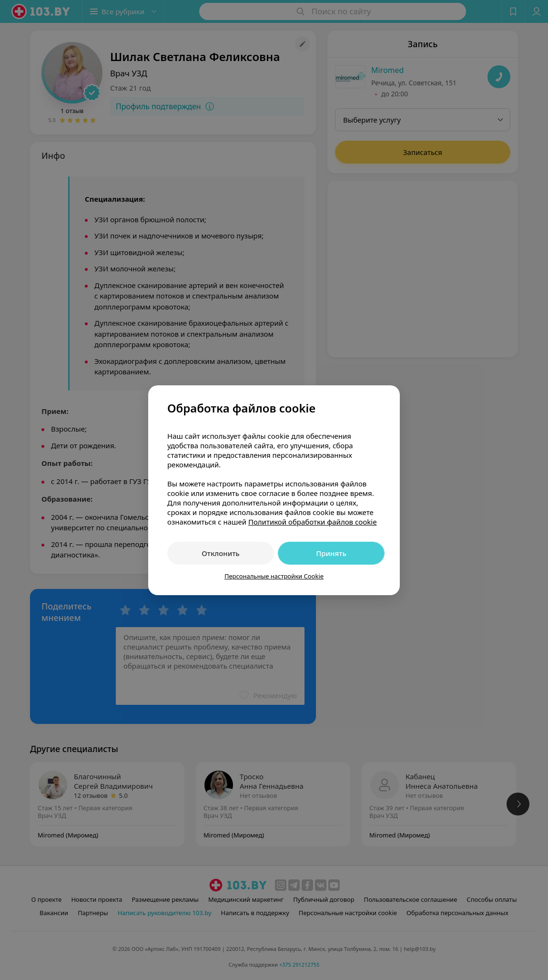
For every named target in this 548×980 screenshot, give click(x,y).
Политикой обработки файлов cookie (313, 522)
